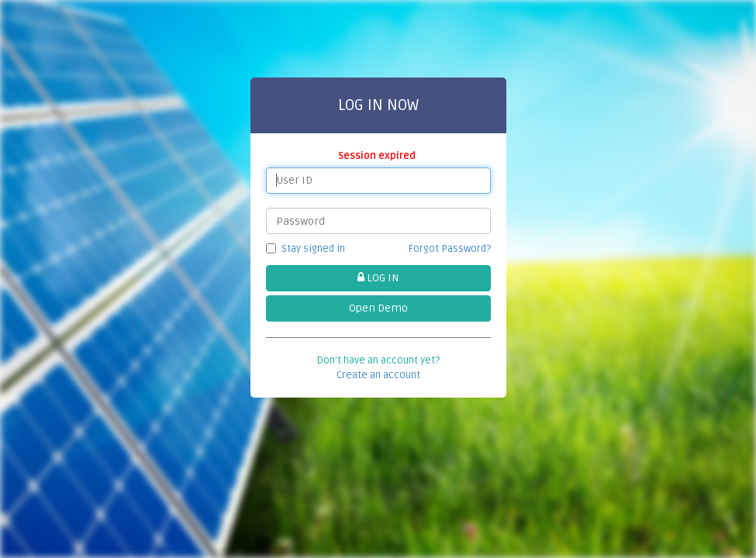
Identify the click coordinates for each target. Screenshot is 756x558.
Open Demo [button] (378, 308)
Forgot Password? (450, 249)
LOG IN (378, 278)
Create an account (378, 375)
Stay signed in (306, 249)
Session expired (378, 156)
